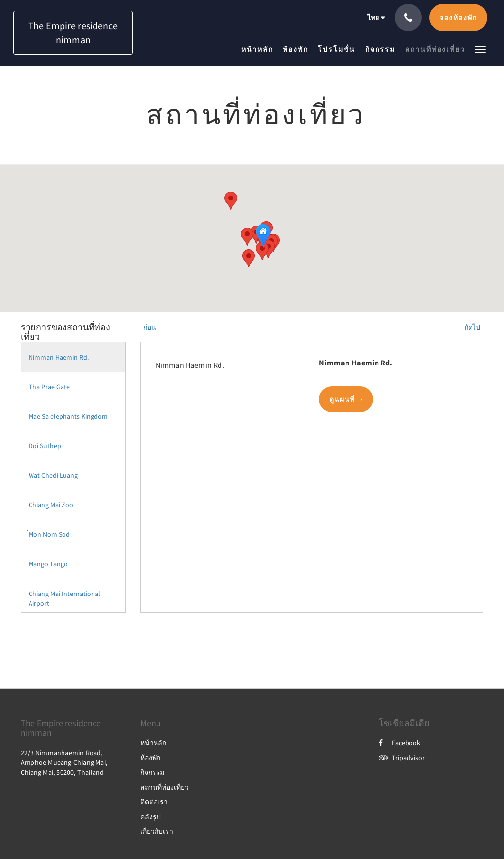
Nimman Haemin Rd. (59, 357)
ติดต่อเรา (154, 802)
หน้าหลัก (153, 743)
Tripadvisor (402, 758)
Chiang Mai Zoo (51, 505)
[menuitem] (260, 49)
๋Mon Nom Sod (49, 534)
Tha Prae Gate (49, 387)
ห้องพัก (150, 758)
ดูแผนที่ (342, 399)
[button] (480, 49)
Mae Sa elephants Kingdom (68, 416)
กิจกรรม (152, 772)
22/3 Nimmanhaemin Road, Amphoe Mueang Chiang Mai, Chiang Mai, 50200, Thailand (64, 762)
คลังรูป (151, 817)
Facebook (400, 743)
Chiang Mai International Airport (64, 598)
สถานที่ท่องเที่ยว (164, 787)
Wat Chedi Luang (53, 475)
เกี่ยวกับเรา (157, 831)
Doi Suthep (45, 446)
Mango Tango (48, 564)
